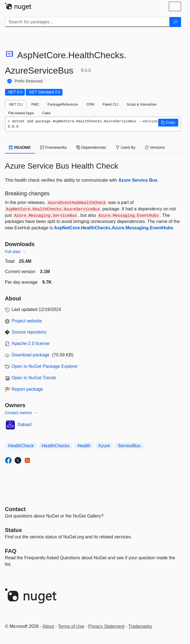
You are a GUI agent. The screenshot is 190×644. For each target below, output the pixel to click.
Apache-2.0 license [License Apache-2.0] (31, 343)
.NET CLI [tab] (16, 104)
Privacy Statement (106, 626)
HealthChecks (56, 446)
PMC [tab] (35, 104)
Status (14, 530)
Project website (27, 321)
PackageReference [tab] (63, 104)
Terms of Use (71, 626)
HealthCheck (21, 446)
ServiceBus (129, 446)
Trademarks (140, 626)
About (48, 626)
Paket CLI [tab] (110, 104)
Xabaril (25, 425)
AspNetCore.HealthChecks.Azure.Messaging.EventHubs (114, 228)
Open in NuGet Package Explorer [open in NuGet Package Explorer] (45, 366)
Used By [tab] (126, 147)
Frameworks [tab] (53, 147)
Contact (15, 509)
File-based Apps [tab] (21, 113)
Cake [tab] (46, 113)
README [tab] (20, 147)
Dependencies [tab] (91, 147)
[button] (168, 123)
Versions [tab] (155, 147)
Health (84, 446)
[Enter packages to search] (87, 22)
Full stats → (15, 252)
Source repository (29, 332)
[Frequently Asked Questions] (11, 551)
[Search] (175, 22)
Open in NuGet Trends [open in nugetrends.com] (34, 378)
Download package (31, 355)
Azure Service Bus (138, 180)
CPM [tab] (90, 104)
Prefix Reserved (29, 81)
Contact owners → (21, 413)
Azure (104, 446)
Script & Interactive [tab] (142, 104)
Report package (27, 389)
